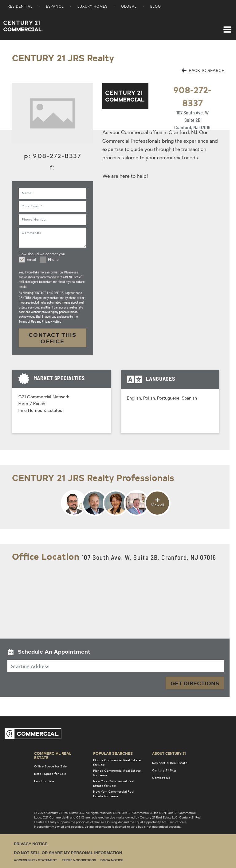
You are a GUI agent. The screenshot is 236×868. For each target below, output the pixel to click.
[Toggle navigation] (227, 26)
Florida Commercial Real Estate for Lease (117, 773)
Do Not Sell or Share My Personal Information (68, 853)
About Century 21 (169, 753)
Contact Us (161, 778)
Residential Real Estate (170, 763)
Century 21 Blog (164, 770)
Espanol (55, 7)
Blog (156, 7)
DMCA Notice (112, 860)
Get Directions (195, 683)
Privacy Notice (31, 844)
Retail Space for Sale (50, 774)
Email (31, 260)
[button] (116, 653)
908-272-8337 (57, 155)
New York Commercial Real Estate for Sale (114, 783)
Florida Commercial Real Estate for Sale (117, 762)
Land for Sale (44, 781)
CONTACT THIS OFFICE (53, 338)
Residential (20, 7)
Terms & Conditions (79, 860)
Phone (53, 260)
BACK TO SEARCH (203, 70)
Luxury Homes (92, 7)
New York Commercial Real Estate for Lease (114, 794)
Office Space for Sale (50, 766)
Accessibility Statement (35, 860)
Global (129, 7)
